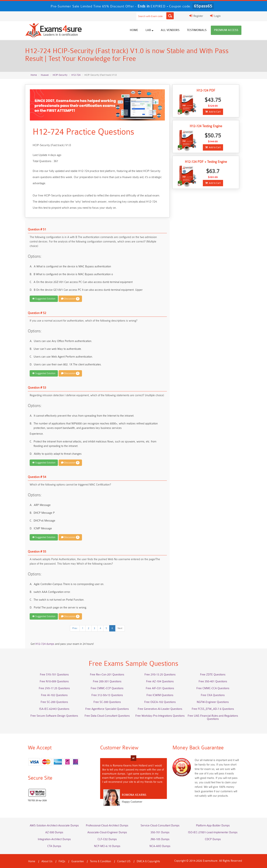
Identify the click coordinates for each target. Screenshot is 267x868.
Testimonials (197, 30)
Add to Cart (213, 112)
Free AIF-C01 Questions (160, 688)
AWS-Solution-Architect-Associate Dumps (54, 826)
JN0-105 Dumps (160, 839)
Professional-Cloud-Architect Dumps (107, 826)
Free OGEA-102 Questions (160, 702)
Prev (75, 628)
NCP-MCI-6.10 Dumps (107, 846)
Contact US (124, 861)
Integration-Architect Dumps (54, 839)
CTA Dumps (54, 846)
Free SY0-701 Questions (54, 675)
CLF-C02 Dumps (107, 839)
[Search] (170, 16)
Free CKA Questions (213, 695)
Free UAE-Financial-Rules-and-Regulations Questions (213, 717)
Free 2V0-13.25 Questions (160, 675)
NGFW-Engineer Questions (213, 702)
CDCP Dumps (213, 839)
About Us (47, 861)
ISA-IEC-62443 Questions (54, 709)
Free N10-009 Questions (54, 681)
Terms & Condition (100, 861)
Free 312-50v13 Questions (107, 695)
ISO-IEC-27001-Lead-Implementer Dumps (213, 832)
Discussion (70, 299)
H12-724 (76, 75)
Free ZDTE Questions (213, 675)
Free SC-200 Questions (54, 702)
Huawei (45, 75)
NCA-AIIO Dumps (160, 846)
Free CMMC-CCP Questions (107, 688)
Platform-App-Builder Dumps (213, 826)
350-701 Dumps (160, 832)
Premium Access (226, 30)
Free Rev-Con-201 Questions (107, 675)
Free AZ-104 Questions (160, 681)
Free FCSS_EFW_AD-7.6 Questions (213, 709)
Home (134, 30)
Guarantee (78, 861)
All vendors (170, 30)
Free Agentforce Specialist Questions (107, 709)
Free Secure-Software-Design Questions (54, 716)
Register (196, 16)
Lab (149, 30)
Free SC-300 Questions (107, 702)
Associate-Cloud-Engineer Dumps (107, 832)
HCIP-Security (60, 75)
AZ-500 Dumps (54, 832)
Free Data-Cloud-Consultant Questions (107, 716)
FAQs (62, 861)
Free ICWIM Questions (160, 695)
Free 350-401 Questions (213, 681)
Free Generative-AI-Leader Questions (160, 709)
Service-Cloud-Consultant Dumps (160, 826)
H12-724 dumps (45, 644)
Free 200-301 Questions (107, 681)
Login (215, 16)
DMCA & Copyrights (148, 861)
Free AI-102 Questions (54, 695)
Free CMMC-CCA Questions (213, 688)
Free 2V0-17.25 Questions (54, 688)
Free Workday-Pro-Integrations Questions (160, 716)
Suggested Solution (44, 299)
